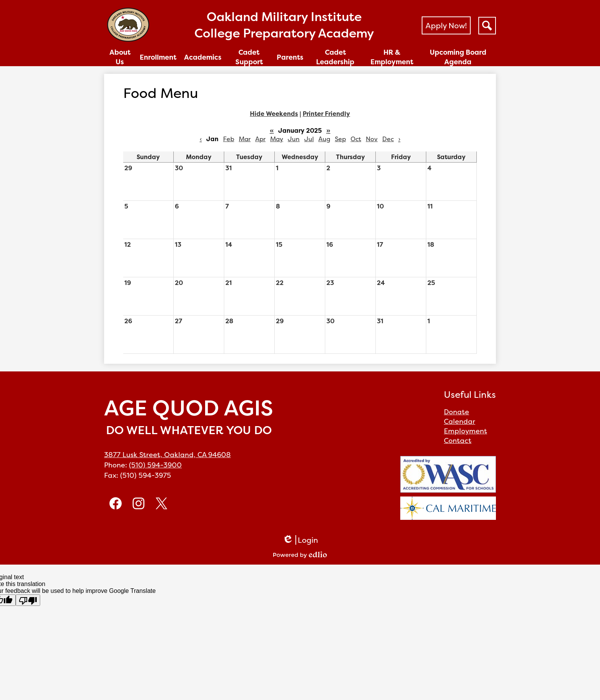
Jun (294, 139)
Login (300, 540)
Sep (340, 139)
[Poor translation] (28, 600)
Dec (388, 139)
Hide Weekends (274, 114)
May (277, 139)
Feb (229, 139)
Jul (309, 139)
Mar (245, 139)
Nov (372, 139)
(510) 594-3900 (155, 465)
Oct (356, 139)
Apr (260, 139)
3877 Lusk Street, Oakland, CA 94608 (167, 455)
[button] (120, 57)
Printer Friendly (326, 114)
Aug (324, 139)
